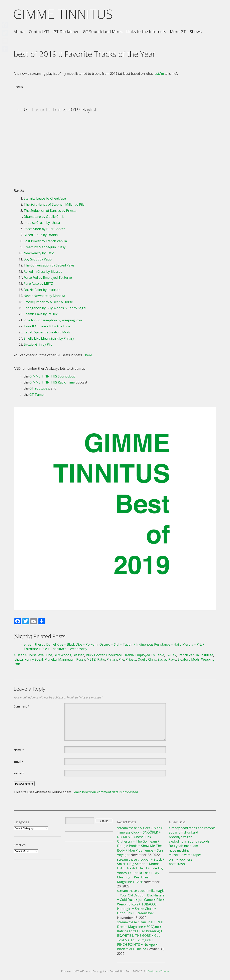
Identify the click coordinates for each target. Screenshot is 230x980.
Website (19, 773)
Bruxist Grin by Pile (38, 344)
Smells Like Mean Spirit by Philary (49, 338)
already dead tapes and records (192, 828)
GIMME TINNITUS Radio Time (52, 382)
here (89, 355)
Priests (131, 659)
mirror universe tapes (185, 855)
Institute (207, 655)
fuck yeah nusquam (183, 846)
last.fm (159, 74)
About (19, 32)
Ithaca (18, 659)
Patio (101, 659)
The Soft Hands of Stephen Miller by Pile (54, 204)
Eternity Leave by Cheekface (45, 198)
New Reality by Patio (39, 253)
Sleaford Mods (189, 659)
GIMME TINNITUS (63, 14)
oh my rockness (181, 859)
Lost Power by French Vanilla (45, 241)
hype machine (179, 850)
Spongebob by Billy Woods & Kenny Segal (55, 308)
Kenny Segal (34, 659)
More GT (178, 32)
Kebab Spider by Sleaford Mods (47, 332)
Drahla (129, 655)
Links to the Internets (146, 32)
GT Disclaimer (66, 32)
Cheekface (114, 655)
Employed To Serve (150, 655)
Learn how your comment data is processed (105, 792)
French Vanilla (188, 655)
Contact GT (39, 32)
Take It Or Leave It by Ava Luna (47, 326)
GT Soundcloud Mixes (103, 32)
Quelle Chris (147, 659)
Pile (121, 659)
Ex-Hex (171, 655)
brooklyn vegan (181, 837)
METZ (91, 659)
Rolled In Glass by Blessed (43, 271)
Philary (112, 659)
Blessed (78, 655)
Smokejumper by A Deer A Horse (48, 302)
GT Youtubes (39, 388)
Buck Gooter (95, 655)
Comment (21, 706)
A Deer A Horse (25, 655)
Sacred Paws (167, 659)
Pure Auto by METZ (38, 284)
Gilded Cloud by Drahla (41, 235)
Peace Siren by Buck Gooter (44, 229)
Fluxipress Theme (158, 971)
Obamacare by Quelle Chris (44, 217)
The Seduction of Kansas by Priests (50, 211)
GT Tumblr (38, 395)
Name (19, 750)
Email (18, 761)
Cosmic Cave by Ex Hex (41, 314)
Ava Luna (45, 655)
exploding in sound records (189, 841)
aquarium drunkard (183, 832)
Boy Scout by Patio (38, 259)
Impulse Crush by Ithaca (42, 223)
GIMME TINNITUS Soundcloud (52, 376)
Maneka (51, 659)
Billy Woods (62, 655)
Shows (196, 32)
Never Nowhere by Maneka (44, 296)
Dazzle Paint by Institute (42, 290)
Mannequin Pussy (72, 659)
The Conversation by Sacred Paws (49, 265)
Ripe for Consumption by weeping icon (53, 320)
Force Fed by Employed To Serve (48, 278)
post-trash (177, 864)
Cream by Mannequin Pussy (45, 247)
